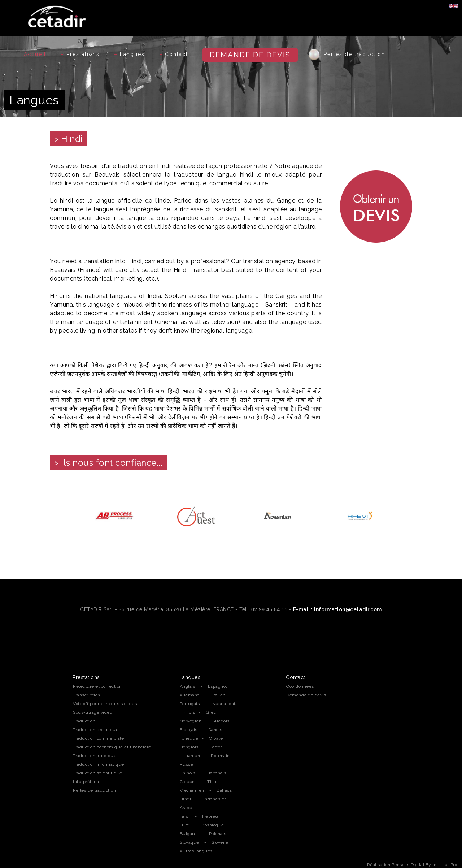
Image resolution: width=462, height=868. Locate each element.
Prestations (80, 54)
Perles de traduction (347, 55)
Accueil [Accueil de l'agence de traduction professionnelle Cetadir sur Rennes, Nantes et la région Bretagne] (35, 54)
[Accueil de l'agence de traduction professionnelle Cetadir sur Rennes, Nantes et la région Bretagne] (58, 15)
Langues (129, 54)
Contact (174, 54)
